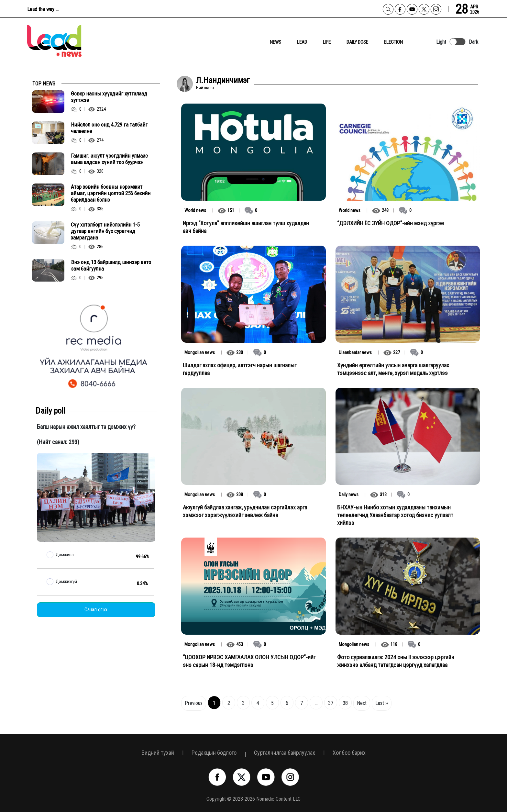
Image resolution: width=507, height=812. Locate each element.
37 (331, 703)
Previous (194, 703)
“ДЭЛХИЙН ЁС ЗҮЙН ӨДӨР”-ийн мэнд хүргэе (391, 223)
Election (393, 42)
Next (362, 703)
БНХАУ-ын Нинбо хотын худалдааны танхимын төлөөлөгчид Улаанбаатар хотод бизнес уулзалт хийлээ (395, 515)
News (276, 42)
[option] (96, 345)
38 (345, 703)
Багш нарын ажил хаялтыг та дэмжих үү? (86, 427)
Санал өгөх (96, 610)
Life (327, 42)
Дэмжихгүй (66, 582)
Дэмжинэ (65, 555)
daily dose (357, 42)
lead (302, 42)
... (316, 703)
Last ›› (382, 703)
